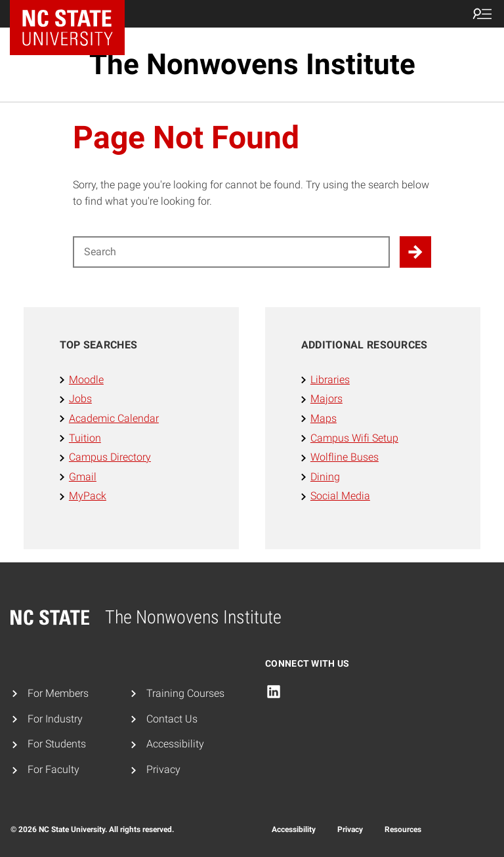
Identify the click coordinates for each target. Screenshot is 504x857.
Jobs (80, 399)
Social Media (340, 496)
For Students (57, 744)
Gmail (83, 477)
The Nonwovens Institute (252, 64)
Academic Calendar (114, 418)
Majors (326, 399)
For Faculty (53, 769)
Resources (403, 829)
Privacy (163, 769)
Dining (325, 477)
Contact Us (172, 719)
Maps (324, 418)
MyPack (88, 496)
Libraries (330, 380)
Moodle (86, 380)
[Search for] (231, 252)
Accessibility (175, 744)
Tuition (85, 438)
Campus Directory (110, 457)
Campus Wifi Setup (354, 438)
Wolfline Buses (345, 457)
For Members (58, 693)
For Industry (55, 719)
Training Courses (185, 693)
